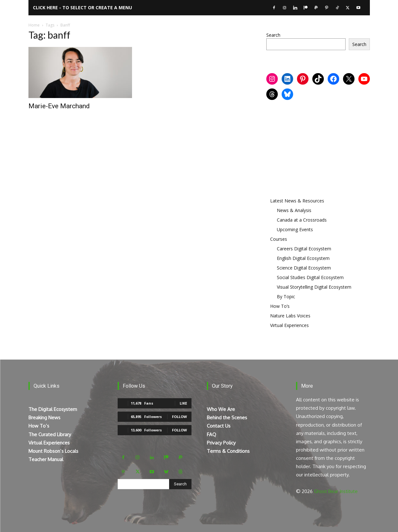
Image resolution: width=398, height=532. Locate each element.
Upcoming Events (295, 229)
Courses (279, 239)
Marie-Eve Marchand (59, 106)
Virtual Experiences (289, 325)
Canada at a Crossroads (302, 220)
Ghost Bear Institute (336, 491)
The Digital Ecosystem (53, 409)
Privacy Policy (221, 443)
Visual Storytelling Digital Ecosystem (314, 287)
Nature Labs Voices (290, 316)
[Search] (180, 484)
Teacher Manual (46, 459)
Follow (179, 417)
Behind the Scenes (227, 418)
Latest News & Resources (297, 201)
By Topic (286, 296)
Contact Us (219, 426)
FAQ (211, 434)
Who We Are (221, 409)
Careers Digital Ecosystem (304, 249)
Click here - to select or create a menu (82, 8)
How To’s (280, 306)
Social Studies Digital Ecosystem (310, 277)
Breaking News (44, 418)
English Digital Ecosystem (303, 258)
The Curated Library (50, 434)
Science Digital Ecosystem (304, 268)
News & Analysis (294, 210)
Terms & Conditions (228, 451)
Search (273, 35)
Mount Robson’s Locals (53, 451)
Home (34, 25)
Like (183, 403)
